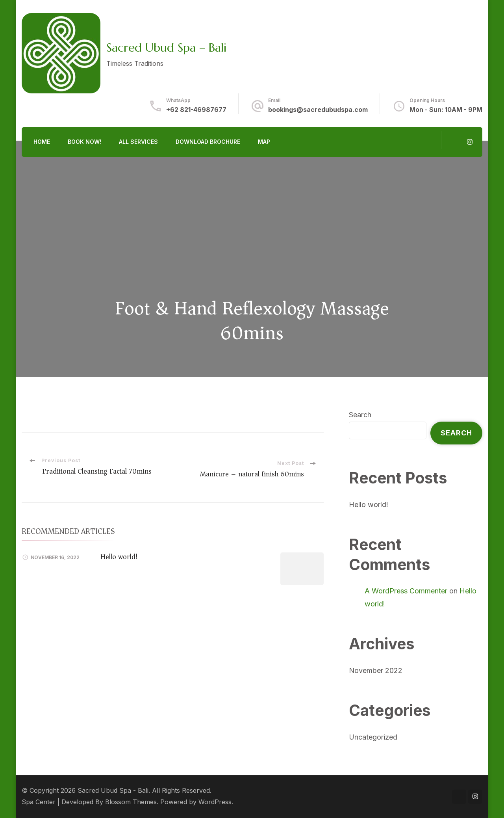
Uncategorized (373, 737)
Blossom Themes (131, 802)
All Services (138, 142)
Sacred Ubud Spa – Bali (166, 47)
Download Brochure (208, 142)
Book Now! (84, 142)
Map (264, 142)
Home (42, 142)
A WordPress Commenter (406, 591)
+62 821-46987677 (196, 110)
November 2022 (376, 670)
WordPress (215, 802)
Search (360, 415)
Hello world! (119, 557)
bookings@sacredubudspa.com (318, 110)
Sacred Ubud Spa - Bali (113, 791)
